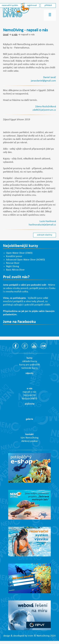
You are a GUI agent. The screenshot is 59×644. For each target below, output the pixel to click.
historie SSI (30, 395)
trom (31, 636)
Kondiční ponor (14, 256)
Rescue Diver (13, 263)
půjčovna (30, 404)
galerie (29, 419)
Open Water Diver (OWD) (19, 253)
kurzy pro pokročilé (29, 365)
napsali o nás (29, 392)
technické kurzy (30, 368)
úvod (6, 35)
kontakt (29, 434)
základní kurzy (30, 361)
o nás (15, 35)
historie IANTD (29, 399)
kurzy (29, 358)
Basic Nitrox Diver (15, 270)
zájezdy (29, 373)
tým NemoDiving (30, 438)
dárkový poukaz (30, 441)
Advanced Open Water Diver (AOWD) (25, 260)
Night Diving (13, 267)
